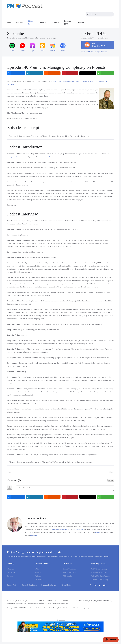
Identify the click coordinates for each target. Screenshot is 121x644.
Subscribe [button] (43, 23)
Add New (111, 480)
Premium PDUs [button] (67, 23)
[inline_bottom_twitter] (88, 497)
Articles (38, 576)
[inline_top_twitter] (88, 73)
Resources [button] (82, 23)
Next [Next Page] (112, 472)
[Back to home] (25, 6)
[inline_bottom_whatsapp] (106, 497)
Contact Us (11, 572)
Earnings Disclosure (49, 585)
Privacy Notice (66, 585)
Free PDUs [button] (55, 23)
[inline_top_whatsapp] (106, 73)
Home (9, 23)
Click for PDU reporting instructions (94, 52)
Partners (10, 576)
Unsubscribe (39, 580)
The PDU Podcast (69, 569)
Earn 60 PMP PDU (70, 572)
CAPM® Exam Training (99, 580)
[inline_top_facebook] (16, 73)
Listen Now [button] (30, 23)
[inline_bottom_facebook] (16, 497)
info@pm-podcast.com (48, 157)
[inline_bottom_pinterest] (70, 497)
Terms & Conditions (29, 585)
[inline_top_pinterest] (70, 73)
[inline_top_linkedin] (34, 73)
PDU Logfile (67, 576)
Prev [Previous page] (9, 472)
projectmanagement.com (61, 529)
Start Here (20, 23)
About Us (11, 569)
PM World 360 (78, 529)
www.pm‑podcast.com (15, 157)
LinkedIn (33, 536)
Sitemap (38, 572)
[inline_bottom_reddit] (52, 497)
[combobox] (100, 14)
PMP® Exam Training (99, 569)
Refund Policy (12, 585)
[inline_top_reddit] (52, 73)
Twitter (98, 532)
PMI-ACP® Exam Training (101, 576)
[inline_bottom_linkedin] (34, 497)
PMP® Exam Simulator (99, 572)
